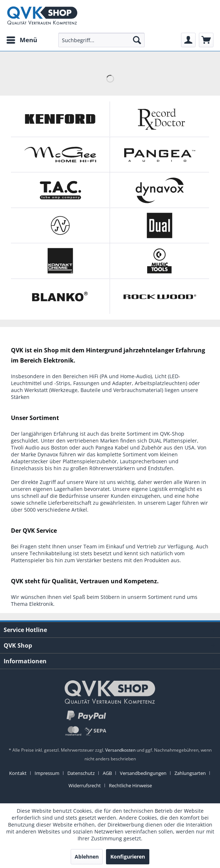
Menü (22, 39)
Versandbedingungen (143, 773)
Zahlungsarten (190, 773)
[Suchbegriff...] (101, 40)
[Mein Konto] (188, 40)
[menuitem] (21, 40)
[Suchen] (137, 40)
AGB (107, 773)
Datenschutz (81, 773)
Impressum (47, 773)
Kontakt (18, 773)
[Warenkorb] (206, 40)
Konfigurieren (128, 857)
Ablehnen (87, 857)
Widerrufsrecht (85, 785)
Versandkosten (120, 750)
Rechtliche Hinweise (130, 785)
